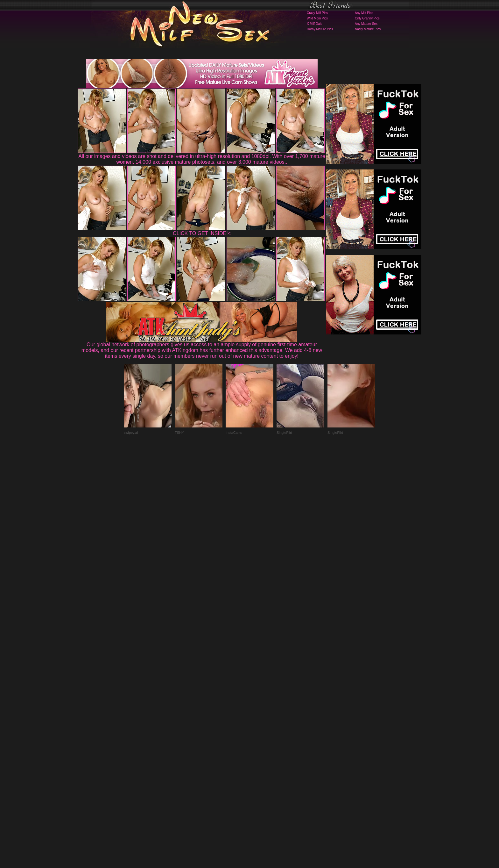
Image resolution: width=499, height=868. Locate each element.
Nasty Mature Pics (368, 29)
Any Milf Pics (364, 13)
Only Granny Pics (367, 18)
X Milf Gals (314, 24)
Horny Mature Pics (320, 29)
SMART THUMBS (261, 742)
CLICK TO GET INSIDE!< (202, 233)
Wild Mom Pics (317, 18)
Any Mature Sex (366, 24)
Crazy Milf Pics (317, 13)
